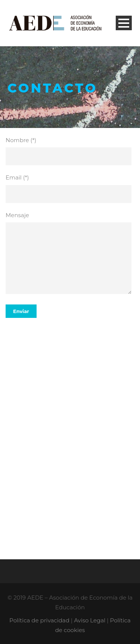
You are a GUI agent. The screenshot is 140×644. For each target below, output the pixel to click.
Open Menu (124, 23)
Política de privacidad (39, 620)
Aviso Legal (90, 620)
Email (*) (70, 188)
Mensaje (70, 254)
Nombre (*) (70, 151)
